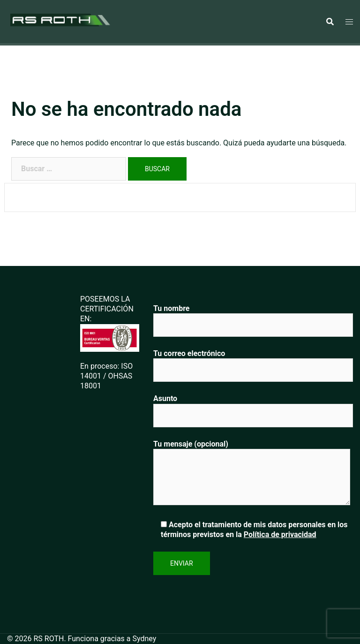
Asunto (253, 407)
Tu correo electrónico (253, 362)
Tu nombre (253, 317)
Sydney (145, 639)
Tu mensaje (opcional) (252, 473)
